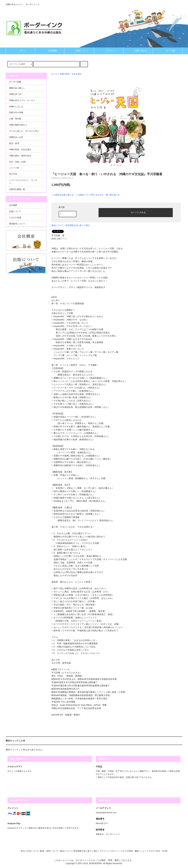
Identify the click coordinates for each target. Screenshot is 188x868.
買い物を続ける (113, 195)
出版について (79, 51)
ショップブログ (147, 851)
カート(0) (168, 51)
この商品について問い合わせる (89, 195)
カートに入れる (136, 212)
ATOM (165, 851)
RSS (158, 851)
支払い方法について (30, 851)
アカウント (109, 51)
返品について (57, 225)
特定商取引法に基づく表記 (77, 225)
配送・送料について (49, 851)
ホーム (20, 51)
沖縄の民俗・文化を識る (71, 74)
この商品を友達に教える (62, 195)
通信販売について (17, 224)
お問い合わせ (138, 51)
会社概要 (50, 51)
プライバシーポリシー (109, 851)
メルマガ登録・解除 (130, 851)
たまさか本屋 (15, 218)
